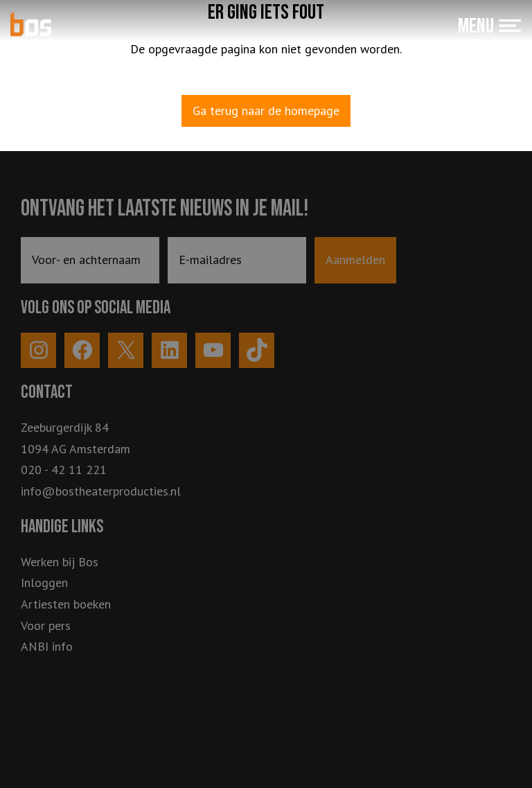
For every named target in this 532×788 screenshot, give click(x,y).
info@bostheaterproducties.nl (101, 491)
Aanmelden (355, 260)
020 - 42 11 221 (64, 470)
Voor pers (46, 625)
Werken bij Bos (60, 562)
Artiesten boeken (66, 604)
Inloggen (44, 583)
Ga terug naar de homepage (266, 111)
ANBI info (47, 646)
